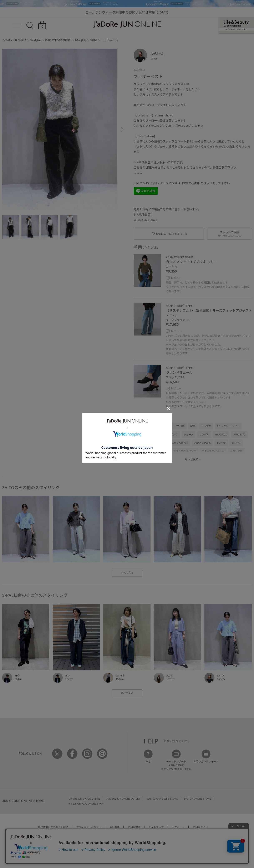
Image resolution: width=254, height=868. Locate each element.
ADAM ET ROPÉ (144, 426)
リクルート (178, 827)
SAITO (94, 40)
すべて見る (127, 573)
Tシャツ (221, 443)
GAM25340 (142, 443)
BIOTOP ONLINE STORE (197, 798)
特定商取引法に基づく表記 (53, 827)
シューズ (189, 434)
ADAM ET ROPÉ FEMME (57, 40)
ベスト (139, 434)
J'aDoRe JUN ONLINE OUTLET (123, 798)
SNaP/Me (35, 40)
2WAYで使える (203, 443)
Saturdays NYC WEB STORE (162, 798)
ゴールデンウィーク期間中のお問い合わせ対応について (127, 12)
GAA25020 (221, 434)
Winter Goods (144, 451)
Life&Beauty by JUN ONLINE (84, 798)
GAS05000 (160, 443)
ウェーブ (164, 426)
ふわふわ (162, 451)
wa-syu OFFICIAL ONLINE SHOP (86, 803)
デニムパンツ (170, 434)
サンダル (204, 434)
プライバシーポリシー (89, 827)
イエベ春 (179, 426)
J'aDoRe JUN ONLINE (14, 40)
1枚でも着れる (180, 443)
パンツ (153, 434)
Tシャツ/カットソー (228, 426)
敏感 (193, 426)
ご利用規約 (134, 827)
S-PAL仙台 (80, 40)
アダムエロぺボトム (213, 451)
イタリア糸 (236, 451)
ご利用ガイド (200, 827)
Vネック (236, 443)
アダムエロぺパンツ (185, 451)
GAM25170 (239, 434)
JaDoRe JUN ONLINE (127, 25)
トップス (206, 426)
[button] (122, 129)
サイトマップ (156, 827)
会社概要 (115, 827)
